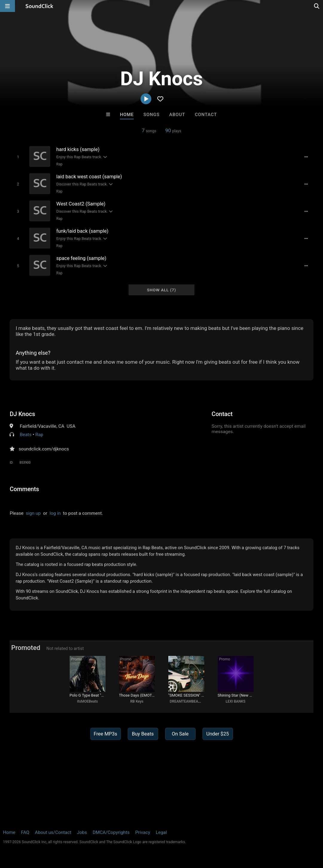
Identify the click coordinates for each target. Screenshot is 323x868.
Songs (152, 115)
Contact (206, 115)
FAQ (25, 832)
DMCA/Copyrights (111, 832)
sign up (33, 513)
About (177, 115)
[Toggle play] (18, 157)
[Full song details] (306, 157)
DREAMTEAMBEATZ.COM (191, 701)
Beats (26, 435)
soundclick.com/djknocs (44, 449)
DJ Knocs (22, 414)
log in (55, 513)
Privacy (143, 832)
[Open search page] (317, 6)
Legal (161, 832)
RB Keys (137, 701)
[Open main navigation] (7, 6)
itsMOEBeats (87, 701)
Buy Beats (143, 734)
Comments (24, 489)
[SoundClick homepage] (39, 6)
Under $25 (218, 734)
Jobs (82, 832)
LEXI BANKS (235, 701)
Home (127, 115)
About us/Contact (53, 832)
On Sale (180, 734)
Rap (59, 164)
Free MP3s (105, 734)
